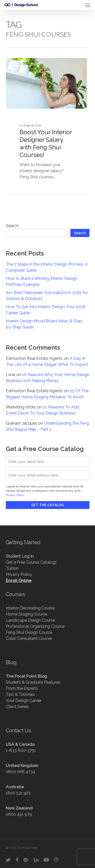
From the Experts (22, 688)
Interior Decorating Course (30, 608)
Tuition (12, 568)
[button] (88, 5)
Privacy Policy (15, 495)
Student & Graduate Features (33, 682)
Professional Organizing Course (35, 626)
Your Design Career (24, 701)
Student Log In (20, 556)
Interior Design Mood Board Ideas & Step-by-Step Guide (45, 324)
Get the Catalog (48, 505)
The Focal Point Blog (26, 676)
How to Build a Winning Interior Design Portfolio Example (42, 281)
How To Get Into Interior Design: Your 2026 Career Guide (46, 310)
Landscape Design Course (30, 620)
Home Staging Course (26, 614)
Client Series (17, 707)
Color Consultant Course (29, 638)
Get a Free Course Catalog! (31, 562)
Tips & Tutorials (20, 694)
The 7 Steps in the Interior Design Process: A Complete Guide (47, 267)
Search (12, 226)
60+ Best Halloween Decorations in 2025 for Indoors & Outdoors (47, 296)
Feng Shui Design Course (29, 632)
